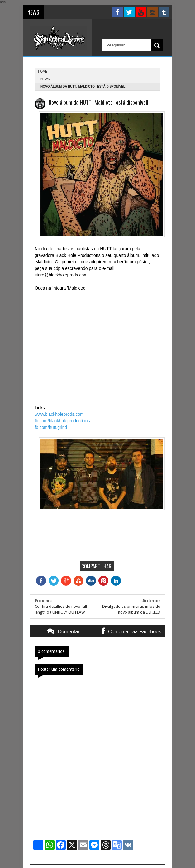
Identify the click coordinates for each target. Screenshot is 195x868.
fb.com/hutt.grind (51, 427)
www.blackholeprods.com (59, 414)
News (45, 79)
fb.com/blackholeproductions (62, 421)
